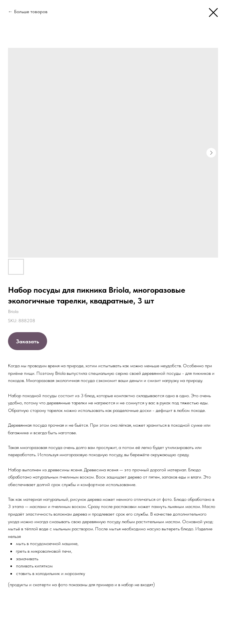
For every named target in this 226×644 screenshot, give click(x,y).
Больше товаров (31, 12)
